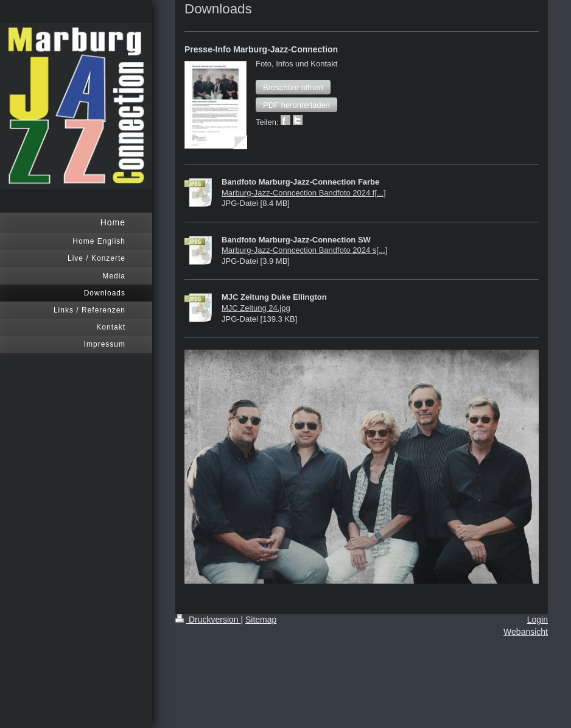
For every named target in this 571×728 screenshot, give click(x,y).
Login (538, 620)
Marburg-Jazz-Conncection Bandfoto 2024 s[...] (304, 250)
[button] (293, 87)
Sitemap (261, 620)
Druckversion (208, 620)
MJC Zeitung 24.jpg (256, 308)
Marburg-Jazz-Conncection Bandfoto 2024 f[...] (304, 193)
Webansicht (526, 632)
